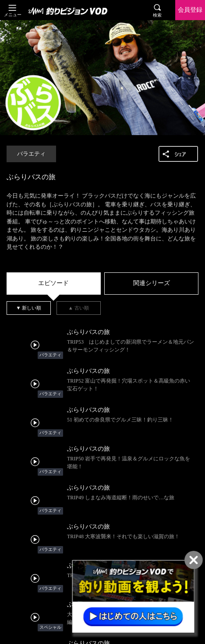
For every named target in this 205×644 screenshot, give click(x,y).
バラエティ (31, 154)
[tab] (54, 284)
